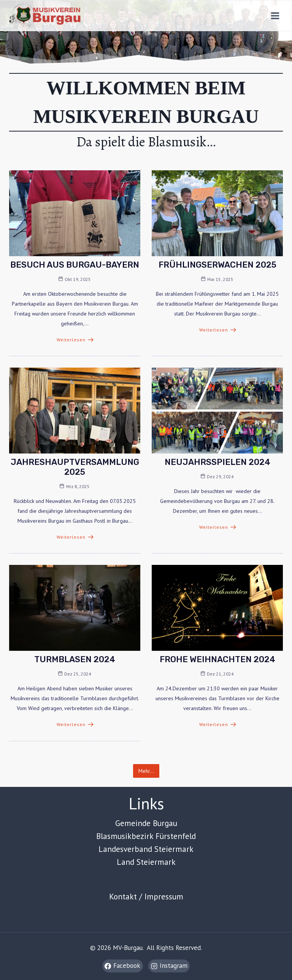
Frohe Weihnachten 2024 (217, 659)
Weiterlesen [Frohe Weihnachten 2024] (218, 724)
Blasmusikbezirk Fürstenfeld (146, 836)
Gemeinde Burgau (146, 823)
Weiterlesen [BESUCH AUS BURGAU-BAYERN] (75, 340)
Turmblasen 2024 (75, 659)
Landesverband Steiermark (146, 849)
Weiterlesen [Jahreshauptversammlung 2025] (75, 537)
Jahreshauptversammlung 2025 (75, 467)
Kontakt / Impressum (146, 896)
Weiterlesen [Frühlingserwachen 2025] (218, 330)
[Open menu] (275, 16)
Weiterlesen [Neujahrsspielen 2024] (218, 527)
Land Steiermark (146, 862)
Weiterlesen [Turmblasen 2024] (75, 724)
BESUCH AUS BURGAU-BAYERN (75, 265)
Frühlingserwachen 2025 (217, 265)
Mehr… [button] (146, 771)
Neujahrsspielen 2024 (217, 462)
